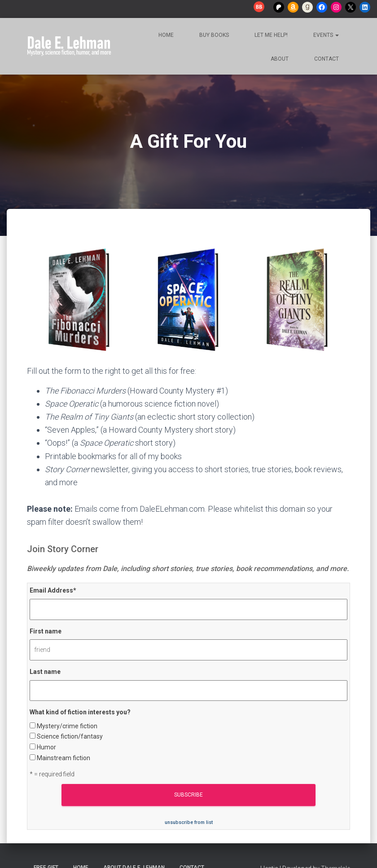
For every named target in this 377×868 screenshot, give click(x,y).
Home (165, 35)
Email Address (53, 590)
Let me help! (270, 35)
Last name (45, 672)
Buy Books (213, 35)
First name (46, 631)
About (279, 59)
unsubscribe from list (189, 822)
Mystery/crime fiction (67, 726)
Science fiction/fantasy (70, 736)
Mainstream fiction (64, 758)
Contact (326, 59)
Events (325, 35)
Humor (46, 747)
